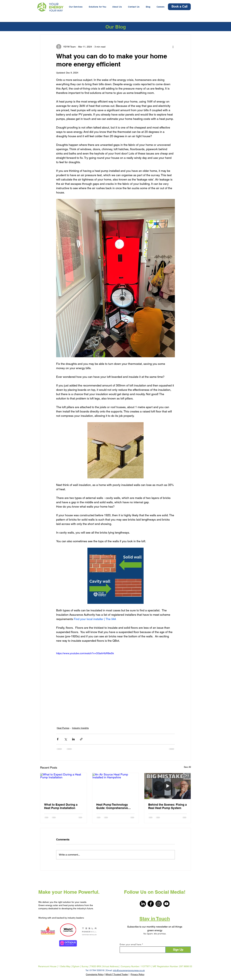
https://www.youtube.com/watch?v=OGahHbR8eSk (85, 653)
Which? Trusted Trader (117, 974)
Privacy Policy (137, 974)
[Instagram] (159, 904)
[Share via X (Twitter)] (66, 739)
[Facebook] (151, 904)
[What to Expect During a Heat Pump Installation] (63, 786)
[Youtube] (166, 904)
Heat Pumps (63, 728)
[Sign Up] (178, 950)
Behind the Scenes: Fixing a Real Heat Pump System (167, 806)
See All (187, 767)
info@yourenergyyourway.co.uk (129, 970)
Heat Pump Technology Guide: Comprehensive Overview (112, 806)
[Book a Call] (179, 7)
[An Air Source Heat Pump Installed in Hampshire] (116, 786)
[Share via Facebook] (58, 739)
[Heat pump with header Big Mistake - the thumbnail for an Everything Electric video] (168, 786)
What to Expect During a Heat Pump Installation (61, 806)
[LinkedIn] (143, 904)
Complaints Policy (95, 974)
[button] (97, 7)
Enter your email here (130, 944)
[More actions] (173, 47)
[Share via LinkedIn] (73, 739)
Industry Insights (80, 728)
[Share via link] (81, 739)
